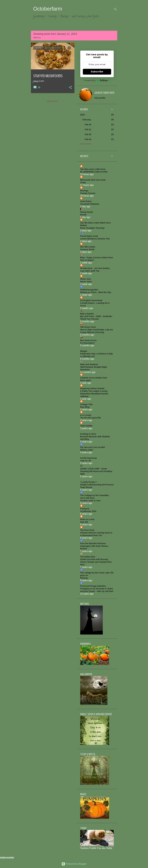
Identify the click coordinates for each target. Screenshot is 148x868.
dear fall (84, 522)
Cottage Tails (87, 404)
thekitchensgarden (89, 290)
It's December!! (88, 343)
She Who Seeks (88, 247)
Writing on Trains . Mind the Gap (96, 292)
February (87, 120)
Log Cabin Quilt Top (90, 271)
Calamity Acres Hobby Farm (94, 378)
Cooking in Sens (88, 434)
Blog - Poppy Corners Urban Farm (97, 258)
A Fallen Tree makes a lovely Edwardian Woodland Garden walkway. (94, 394)
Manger (84, 351)
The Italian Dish (88, 557)
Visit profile (100, 98)
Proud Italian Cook (89, 236)
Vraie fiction (86, 201)
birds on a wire (87, 519)
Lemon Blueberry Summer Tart (95, 239)
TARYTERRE (86, 426)
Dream (83, 215)
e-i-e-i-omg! (86, 415)
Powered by (97, 80)
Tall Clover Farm (88, 327)
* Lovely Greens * (89, 482)
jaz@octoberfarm (104, 93)
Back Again (86, 380)
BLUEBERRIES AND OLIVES (94, 172)
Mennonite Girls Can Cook (93, 180)
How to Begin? (87, 260)
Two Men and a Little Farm (93, 169)
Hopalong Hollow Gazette (92, 388)
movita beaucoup (89, 458)
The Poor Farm (87, 530)
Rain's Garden (87, 314)
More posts (53, 101)
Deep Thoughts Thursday (92, 228)
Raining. (84, 578)
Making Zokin (87, 450)
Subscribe (97, 72)
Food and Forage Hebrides (93, 586)
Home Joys (86, 279)
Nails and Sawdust (89, 364)
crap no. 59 (86, 461)
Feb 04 (88, 139)
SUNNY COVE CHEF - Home (94, 469)
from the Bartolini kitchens (93, 543)
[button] (70, 88)
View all (37, 38)
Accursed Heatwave (90, 204)
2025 (82, 115)
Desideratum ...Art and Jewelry (95, 268)
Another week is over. (91, 501)
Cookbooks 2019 (88, 511)
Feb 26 (88, 125)
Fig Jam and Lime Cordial (92, 447)
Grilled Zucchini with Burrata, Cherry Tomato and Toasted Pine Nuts (96, 562)
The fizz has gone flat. (91, 418)
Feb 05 (88, 134)
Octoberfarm (48, 9)
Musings (84, 191)
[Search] (115, 9)
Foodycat (85, 509)
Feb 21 (88, 129)
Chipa (83, 182)
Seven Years (86, 282)
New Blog (85, 407)
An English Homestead (91, 300)
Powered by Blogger (74, 864)
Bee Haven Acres (88, 340)
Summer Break (87, 249)
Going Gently (87, 212)
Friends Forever (88, 193)
